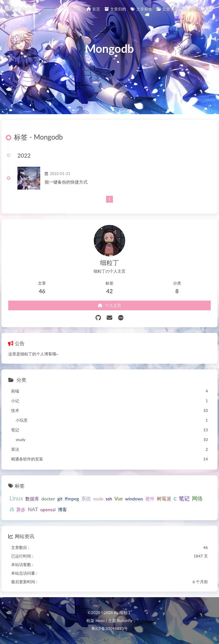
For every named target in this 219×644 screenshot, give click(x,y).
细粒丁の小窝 (20, 9)
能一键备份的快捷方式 (66, 182)
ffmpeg (72, 499)
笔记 (184, 498)
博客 (62, 509)
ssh (109, 499)
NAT (33, 509)
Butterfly (125, 620)
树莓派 (164, 499)
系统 (86, 499)
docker (48, 499)
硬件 (150, 499)
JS (12, 509)
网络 (197, 498)
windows (134, 499)
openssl (48, 509)
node (98, 499)
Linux (16, 498)
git (60, 499)
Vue (118, 499)
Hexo (100, 620)
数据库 (32, 499)
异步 (21, 509)
